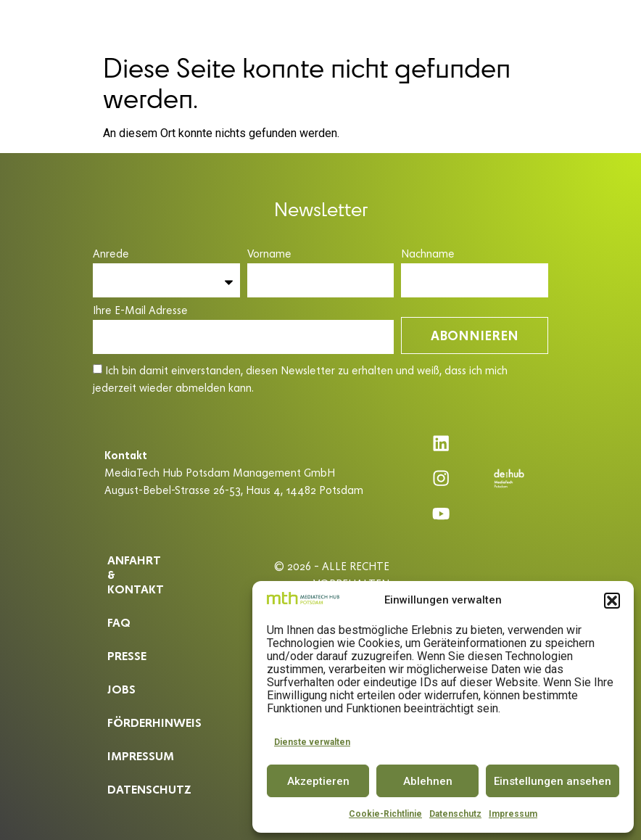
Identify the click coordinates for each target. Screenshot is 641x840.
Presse (125, 643)
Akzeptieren (318, 781)
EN (611, 23)
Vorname (269, 254)
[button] (612, 601)
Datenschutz (455, 814)
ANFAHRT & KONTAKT (136, 569)
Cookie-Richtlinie (385, 814)
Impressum (513, 814)
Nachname (428, 254)
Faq (118, 610)
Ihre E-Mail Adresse (140, 311)
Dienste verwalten (312, 742)
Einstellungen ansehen (553, 781)
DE (585, 23)
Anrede (111, 254)
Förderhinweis (146, 710)
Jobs (120, 676)
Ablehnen (428, 781)
